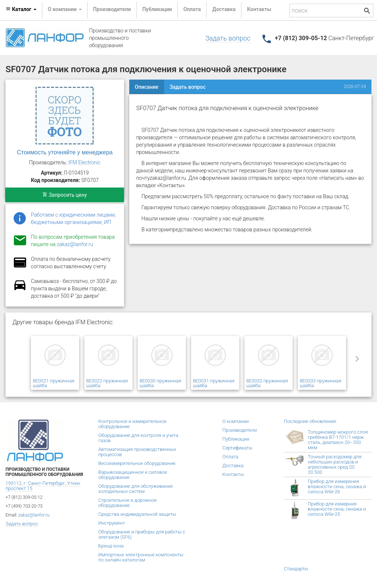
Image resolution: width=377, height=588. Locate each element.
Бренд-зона (111, 546)
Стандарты (296, 569)
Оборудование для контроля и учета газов (138, 438)
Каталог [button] (21, 9)
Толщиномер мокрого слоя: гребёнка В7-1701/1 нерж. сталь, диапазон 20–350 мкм (338, 440)
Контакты (259, 9)
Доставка (224, 9)
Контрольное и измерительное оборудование (132, 424)
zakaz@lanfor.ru (75, 244)
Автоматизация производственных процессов (137, 452)
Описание (147, 87)
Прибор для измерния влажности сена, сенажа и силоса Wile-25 (337, 509)
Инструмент (112, 523)
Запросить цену (65, 195)
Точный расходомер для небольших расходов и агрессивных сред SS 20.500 (335, 464)
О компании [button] (65, 9)
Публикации (157, 9)
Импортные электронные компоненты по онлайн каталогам (141, 557)
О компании (236, 421)
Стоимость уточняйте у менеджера (65, 152)
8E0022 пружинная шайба (107, 383)
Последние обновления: (310, 421)
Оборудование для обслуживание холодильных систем (135, 489)
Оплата (192, 9)
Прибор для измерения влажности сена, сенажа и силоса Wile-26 (337, 486)
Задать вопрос (228, 38)
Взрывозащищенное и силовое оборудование (133, 475)
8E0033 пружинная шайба (320, 383)
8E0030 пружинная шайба (160, 383)
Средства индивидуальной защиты (137, 514)
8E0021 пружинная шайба (54, 383)
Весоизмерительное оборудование (137, 463)
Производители (112, 9)
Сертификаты (237, 448)
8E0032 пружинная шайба (267, 383)
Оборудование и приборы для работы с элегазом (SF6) (142, 534)
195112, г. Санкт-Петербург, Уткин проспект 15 (43, 486)
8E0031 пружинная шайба (214, 383)
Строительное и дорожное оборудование (127, 503)
